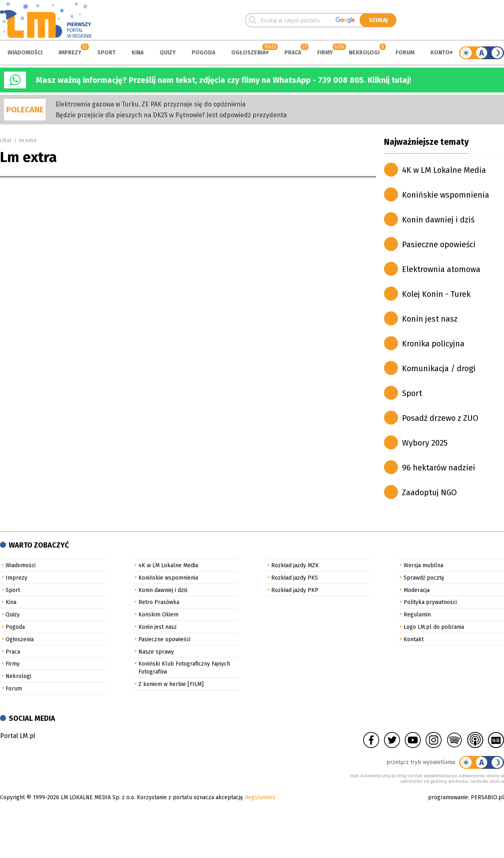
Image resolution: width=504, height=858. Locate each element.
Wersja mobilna (423, 565)
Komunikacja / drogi (439, 368)
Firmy (325, 53)
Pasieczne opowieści (439, 244)
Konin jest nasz (430, 319)
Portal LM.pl (18, 736)
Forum (405, 53)
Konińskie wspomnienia (446, 195)
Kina (138, 53)
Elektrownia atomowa (441, 269)
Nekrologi (364, 53)
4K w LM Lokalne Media (444, 170)
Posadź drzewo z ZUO (440, 418)
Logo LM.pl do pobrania (434, 627)
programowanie (448, 797)
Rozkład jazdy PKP (295, 590)
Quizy (168, 53)
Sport (106, 53)
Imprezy (70, 53)
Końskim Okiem (158, 615)
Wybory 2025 (425, 443)
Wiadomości (25, 53)
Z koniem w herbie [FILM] (171, 684)
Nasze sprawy (156, 652)
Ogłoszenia (248, 53)
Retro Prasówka (159, 602)
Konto (440, 53)
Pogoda (203, 53)
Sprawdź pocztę (424, 578)
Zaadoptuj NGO (429, 492)
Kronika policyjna (433, 344)
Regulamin (417, 615)
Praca (293, 53)
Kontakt (414, 639)
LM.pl (6, 140)
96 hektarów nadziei (439, 468)
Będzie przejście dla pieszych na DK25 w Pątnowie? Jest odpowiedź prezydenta (171, 115)
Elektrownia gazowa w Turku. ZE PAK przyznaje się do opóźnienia (151, 104)
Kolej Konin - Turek (436, 294)
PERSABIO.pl (487, 797)
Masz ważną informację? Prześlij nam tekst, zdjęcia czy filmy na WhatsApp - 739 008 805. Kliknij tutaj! (224, 80)
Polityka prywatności (430, 602)
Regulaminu (260, 797)
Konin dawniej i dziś (438, 220)
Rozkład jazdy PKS (295, 578)
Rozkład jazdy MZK (295, 565)
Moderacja (417, 590)
